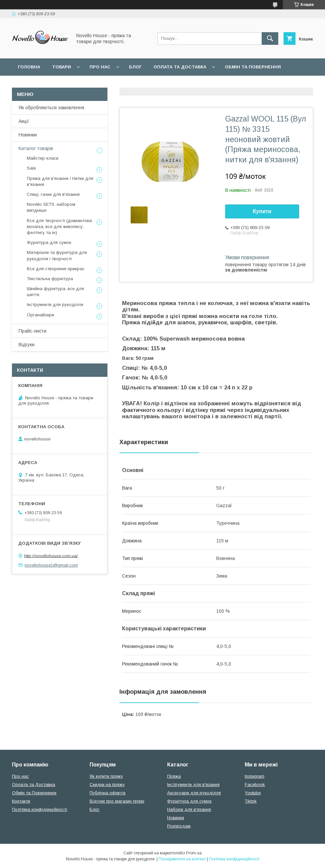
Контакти (21, 801)
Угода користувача (104, 84)
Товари (62, 67)
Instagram (255, 776)
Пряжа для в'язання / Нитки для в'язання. (60, 181)
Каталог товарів (36, 148)
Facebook (255, 785)
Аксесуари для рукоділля (194, 793)
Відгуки (27, 345)
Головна (29, 67)
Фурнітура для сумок (49, 242)
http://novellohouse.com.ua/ (51, 555)
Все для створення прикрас (56, 269)
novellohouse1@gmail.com (51, 565)
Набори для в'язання (189, 809)
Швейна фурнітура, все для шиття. (55, 292)
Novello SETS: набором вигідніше (51, 207)
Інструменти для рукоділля (55, 305)
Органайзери (40, 315)
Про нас (100, 67)
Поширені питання (43, 84)
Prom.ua (194, 853)
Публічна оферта (107, 793)
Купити (262, 211)
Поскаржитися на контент (182, 859)
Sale (31, 168)
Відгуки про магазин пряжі (117, 801)
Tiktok (251, 801)
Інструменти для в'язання (193, 785)
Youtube (253, 793)
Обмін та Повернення (34, 793)
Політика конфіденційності (39, 809)
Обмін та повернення (253, 67)
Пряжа (174, 776)
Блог (135, 67)
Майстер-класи (43, 158)
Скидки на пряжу (107, 785)
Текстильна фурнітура (50, 279)
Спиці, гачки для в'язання (53, 194)
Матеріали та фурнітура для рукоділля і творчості (57, 255)
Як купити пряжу (106, 776)
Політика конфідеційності (176, 84)
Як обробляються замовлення (51, 108)
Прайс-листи (32, 331)
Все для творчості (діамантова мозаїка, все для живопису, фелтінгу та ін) (59, 227)
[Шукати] (270, 39)
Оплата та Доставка (180, 67)
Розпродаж (179, 826)
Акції (24, 121)
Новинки (28, 135)
